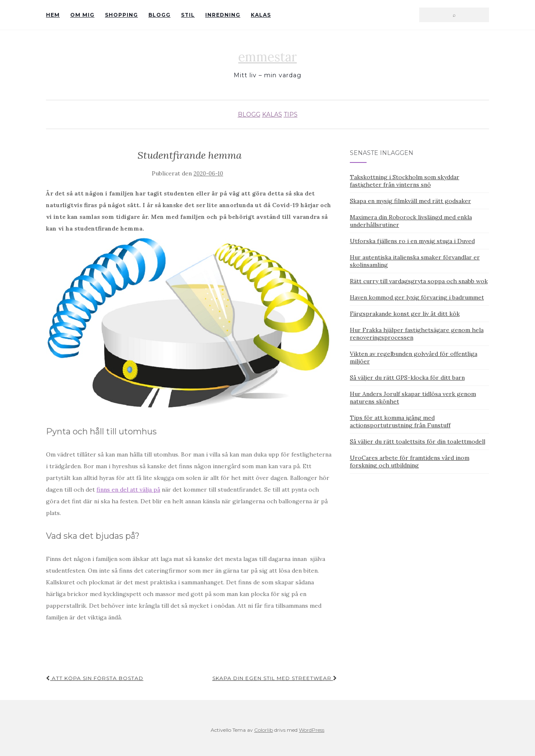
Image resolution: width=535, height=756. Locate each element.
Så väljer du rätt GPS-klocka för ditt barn (407, 378)
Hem (53, 15)
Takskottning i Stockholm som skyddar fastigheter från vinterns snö (405, 181)
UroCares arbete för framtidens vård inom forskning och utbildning (410, 462)
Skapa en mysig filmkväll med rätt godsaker (410, 201)
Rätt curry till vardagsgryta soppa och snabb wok (419, 281)
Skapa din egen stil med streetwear (275, 678)
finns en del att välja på (128, 490)
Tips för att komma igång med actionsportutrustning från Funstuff (400, 421)
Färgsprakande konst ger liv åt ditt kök (405, 314)
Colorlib (264, 730)
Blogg (159, 15)
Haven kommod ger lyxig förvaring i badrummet (417, 297)
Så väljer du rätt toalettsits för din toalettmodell (418, 441)
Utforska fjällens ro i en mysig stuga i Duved (412, 241)
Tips (291, 114)
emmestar (267, 57)
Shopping (121, 15)
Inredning (223, 15)
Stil (188, 15)
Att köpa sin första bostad (95, 678)
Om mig (82, 15)
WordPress (312, 730)
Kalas (261, 15)
